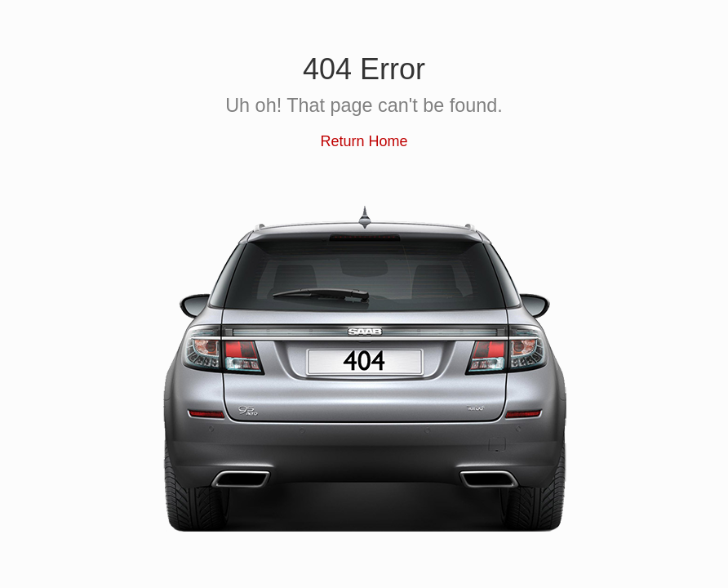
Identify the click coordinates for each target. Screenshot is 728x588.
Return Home (364, 141)
